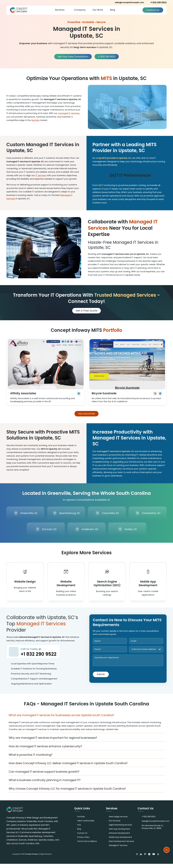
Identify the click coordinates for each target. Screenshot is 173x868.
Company (80, 10)
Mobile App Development (120, 841)
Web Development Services (121, 845)
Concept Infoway (31, 858)
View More (46, 371)
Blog (113, 10)
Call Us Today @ (39, 657)
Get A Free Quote (86, 310)
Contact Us (153, 10)
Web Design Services (118, 821)
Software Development (119, 837)
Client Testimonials (86, 825)
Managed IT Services (118, 850)
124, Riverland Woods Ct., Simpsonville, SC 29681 (153, 831)
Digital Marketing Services (120, 829)
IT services (41, 175)
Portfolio (81, 821)
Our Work (98, 10)
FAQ (79, 829)
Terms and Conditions (87, 845)
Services (60, 10)
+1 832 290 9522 (107, 2)
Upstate (35, 120)
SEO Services (115, 825)
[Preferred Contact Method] (146, 653)
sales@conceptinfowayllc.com (129, 2)
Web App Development (120, 833)
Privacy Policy (83, 841)
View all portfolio (87, 414)
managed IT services (69, 113)
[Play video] (127, 107)
